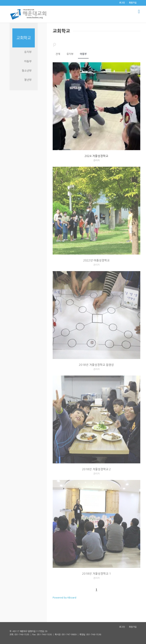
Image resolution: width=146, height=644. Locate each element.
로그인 (122, 3)
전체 (58, 54)
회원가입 (133, 3)
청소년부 (27, 71)
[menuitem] (122, 3)
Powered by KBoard (64, 598)
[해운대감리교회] (28, 14)
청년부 (28, 80)
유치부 (70, 54)
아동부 (83, 54)
